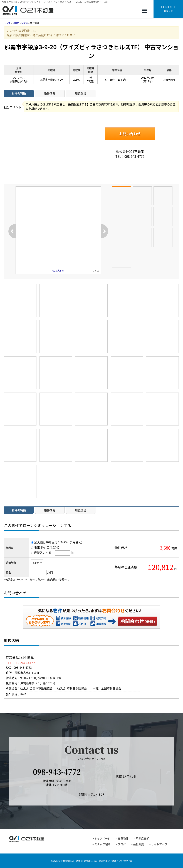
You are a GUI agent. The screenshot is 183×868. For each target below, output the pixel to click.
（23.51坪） (122, 80)
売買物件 (123, 838)
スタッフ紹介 (102, 844)
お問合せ (168, 9)
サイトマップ (159, 844)
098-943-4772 (57, 772)
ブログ (122, 844)
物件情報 (50, 93)
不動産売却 (143, 838)
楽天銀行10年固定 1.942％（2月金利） (59, 542)
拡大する (58, 271)
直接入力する (43, 552)
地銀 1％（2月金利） (48, 547)
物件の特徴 (19, 93)
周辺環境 (81, 93)
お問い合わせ (130, 134)
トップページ (102, 838)
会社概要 (139, 844)
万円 (50, 572)
